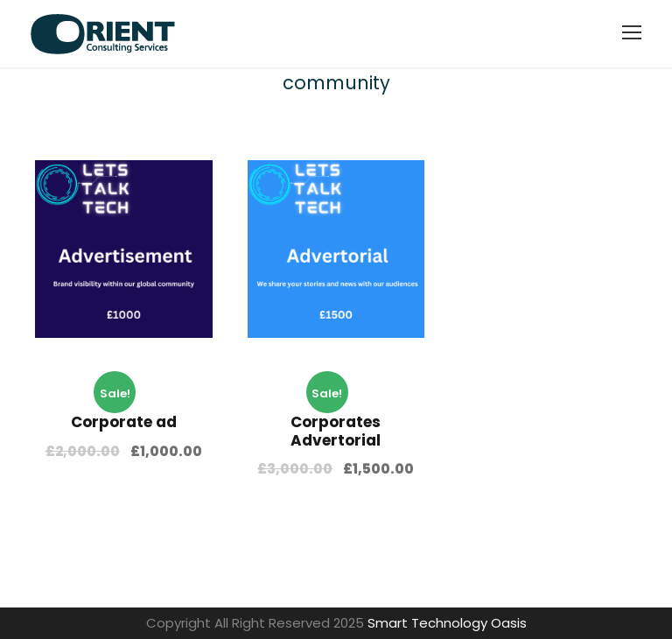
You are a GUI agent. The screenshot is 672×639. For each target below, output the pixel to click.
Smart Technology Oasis (447, 623)
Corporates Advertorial (336, 431)
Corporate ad (124, 422)
